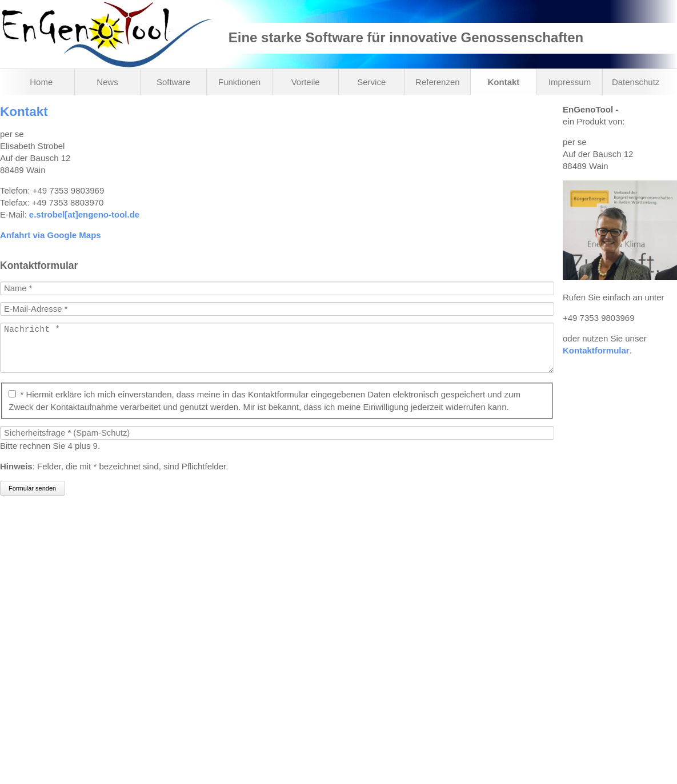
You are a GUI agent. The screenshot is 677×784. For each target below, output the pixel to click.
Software (173, 82)
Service (371, 82)
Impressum (570, 82)
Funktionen (239, 82)
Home (41, 82)
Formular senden (32, 500)
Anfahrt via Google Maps (51, 235)
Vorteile (306, 82)
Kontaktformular (596, 350)
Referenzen (438, 82)
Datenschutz (636, 82)
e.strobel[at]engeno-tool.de (84, 214)
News (107, 82)
